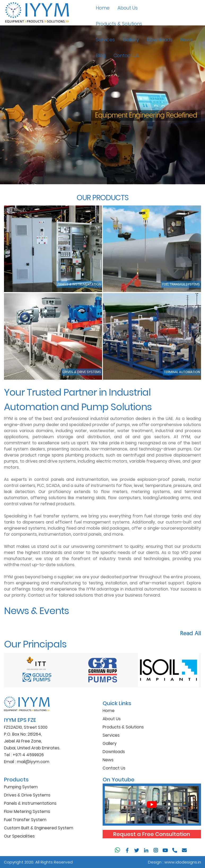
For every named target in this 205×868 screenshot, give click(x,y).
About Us (128, 8)
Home (103, 8)
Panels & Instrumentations (30, 803)
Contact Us (126, 56)
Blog (101, 56)
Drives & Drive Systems (27, 795)
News (187, 40)
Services (105, 40)
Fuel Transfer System (25, 820)
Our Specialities (19, 836)
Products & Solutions (119, 24)
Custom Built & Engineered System (39, 828)
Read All (191, 633)
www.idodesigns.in (183, 862)
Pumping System (21, 787)
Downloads (160, 40)
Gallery (131, 40)
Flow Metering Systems (27, 811)
